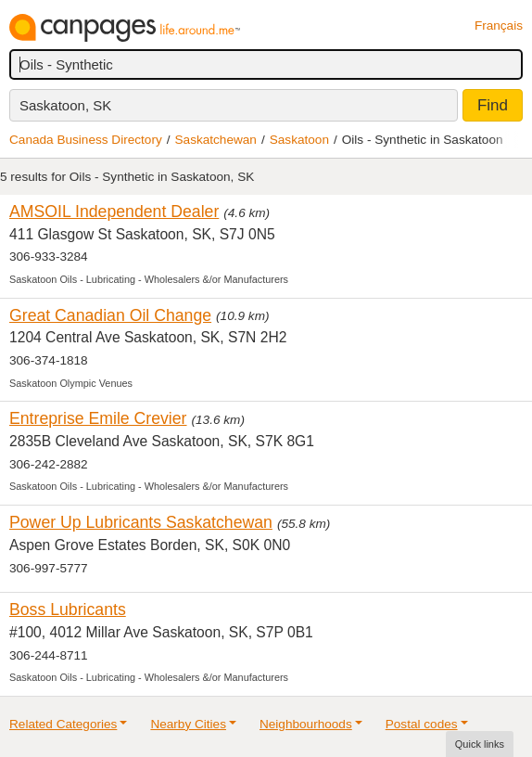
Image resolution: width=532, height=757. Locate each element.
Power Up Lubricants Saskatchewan (141, 522)
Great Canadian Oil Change (110, 315)
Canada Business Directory (86, 140)
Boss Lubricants (68, 609)
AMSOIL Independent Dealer (114, 212)
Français (499, 26)
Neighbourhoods (306, 724)
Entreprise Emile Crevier (98, 418)
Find (493, 105)
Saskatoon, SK (65, 105)
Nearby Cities (188, 724)
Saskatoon (299, 140)
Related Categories (63, 724)
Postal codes (422, 724)
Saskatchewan (216, 140)
